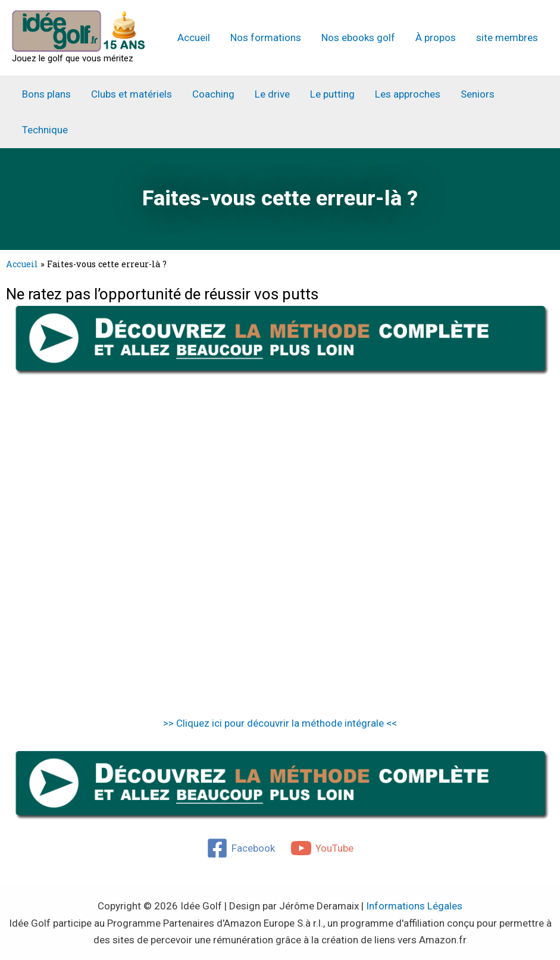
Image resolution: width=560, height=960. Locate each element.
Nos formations (266, 37)
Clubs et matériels (132, 94)
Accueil (194, 37)
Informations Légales (414, 906)
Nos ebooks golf (358, 37)
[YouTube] (322, 848)
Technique (45, 130)
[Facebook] (241, 848)
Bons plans (46, 94)
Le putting (332, 94)
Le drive (272, 94)
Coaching (213, 94)
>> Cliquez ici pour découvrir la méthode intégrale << (280, 723)
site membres (507, 37)
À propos (436, 37)
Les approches (408, 94)
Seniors (478, 94)
